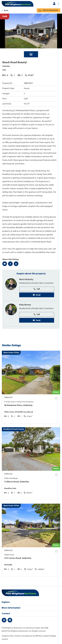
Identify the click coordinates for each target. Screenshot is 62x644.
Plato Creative (15, 636)
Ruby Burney (25, 305)
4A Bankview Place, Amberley (18, 406)
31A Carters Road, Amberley (18, 558)
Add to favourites (50, 10)
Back (5, 11)
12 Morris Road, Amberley (17, 482)
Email (37, 295)
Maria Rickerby (26, 280)
